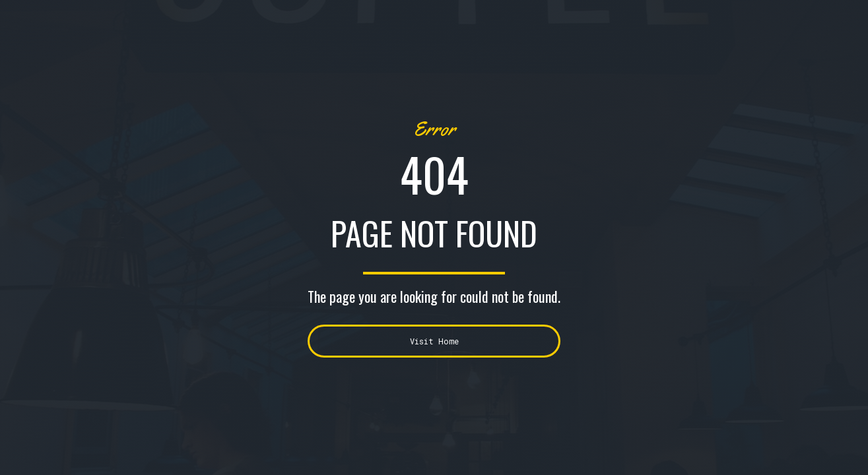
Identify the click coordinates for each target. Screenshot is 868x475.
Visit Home (434, 341)
